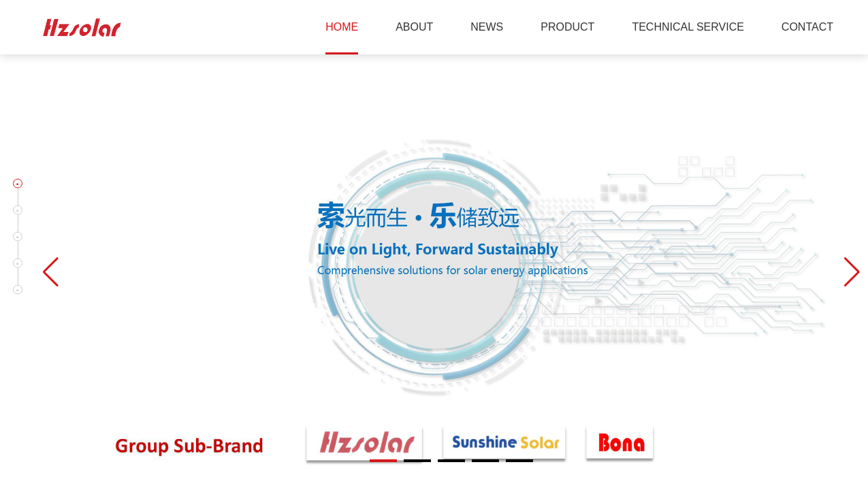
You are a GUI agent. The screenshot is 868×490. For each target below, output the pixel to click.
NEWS (487, 27)
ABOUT (414, 27)
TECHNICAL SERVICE (688, 27)
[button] (18, 184)
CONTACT (807, 27)
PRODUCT (567, 27)
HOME (342, 27)
